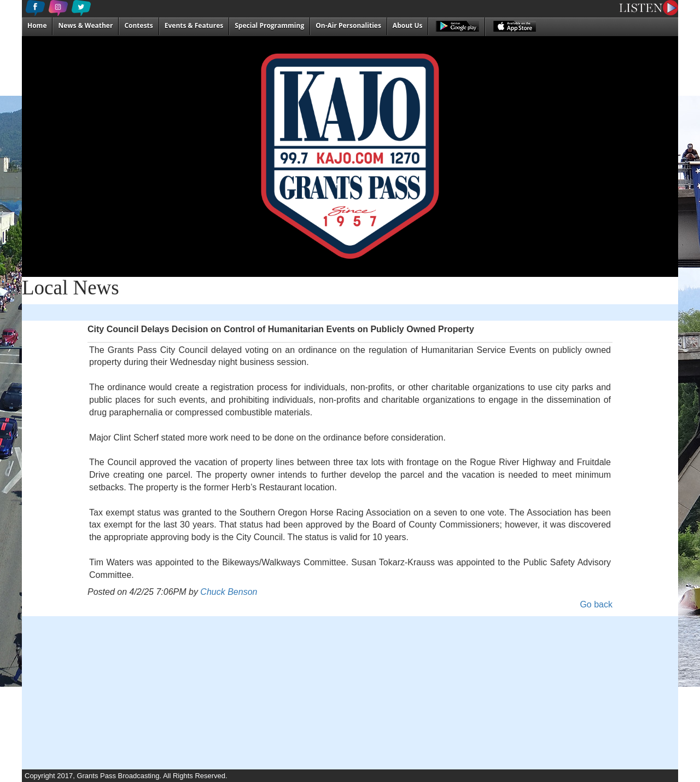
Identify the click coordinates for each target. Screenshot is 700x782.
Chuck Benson (229, 592)
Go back (596, 604)
